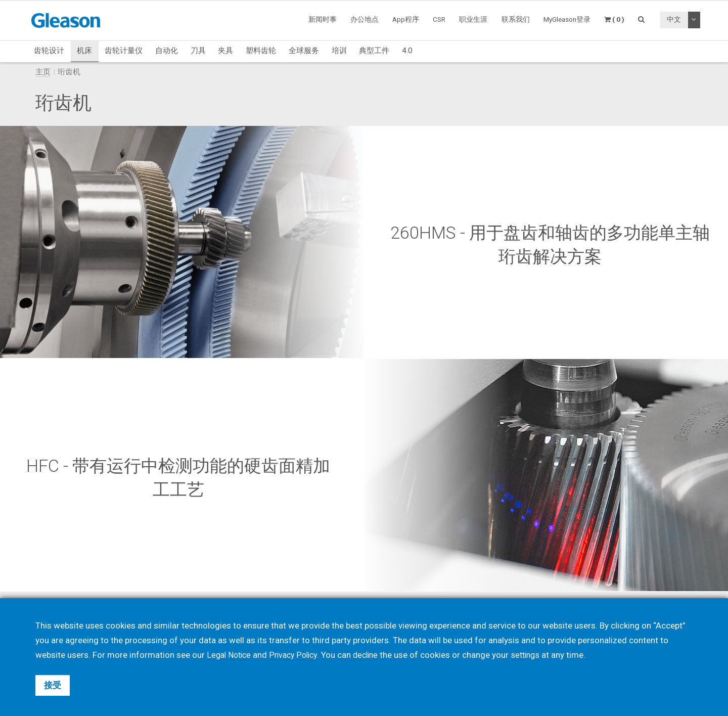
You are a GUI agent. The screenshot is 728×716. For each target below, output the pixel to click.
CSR (439, 19)
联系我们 (516, 19)
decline (374, 655)
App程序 (406, 19)
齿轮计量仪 (124, 51)
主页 (43, 72)
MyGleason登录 (567, 19)
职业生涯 (473, 19)
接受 (53, 685)
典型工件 (374, 51)
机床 (84, 51)
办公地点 (365, 19)
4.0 (407, 51)
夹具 (225, 51)
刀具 (198, 51)
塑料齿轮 (261, 51)
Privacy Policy (298, 655)
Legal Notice (231, 655)
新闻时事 (323, 19)
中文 (674, 19)
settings (536, 655)
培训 (339, 51)
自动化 (167, 51)
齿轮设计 (49, 51)
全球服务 (304, 51)
